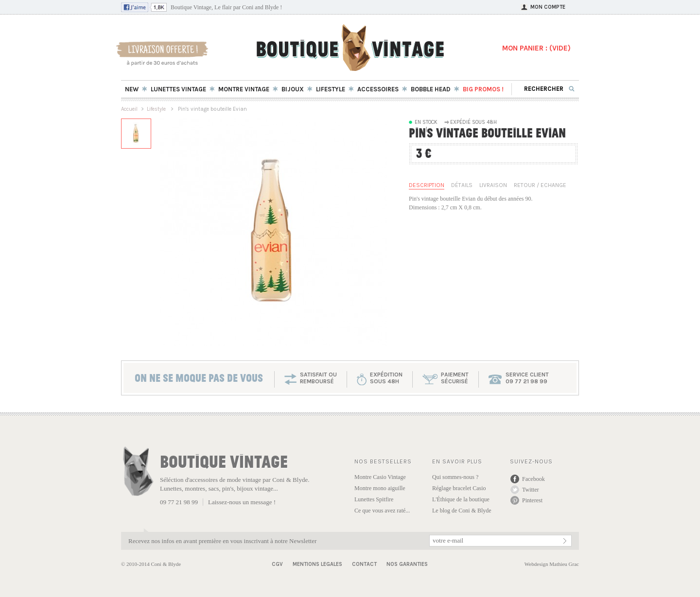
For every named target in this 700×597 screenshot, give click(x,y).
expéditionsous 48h (386, 378)
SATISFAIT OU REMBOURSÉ (318, 378)
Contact (364, 564)
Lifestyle (157, 109)
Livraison (493, 185)
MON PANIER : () (536, 48)
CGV (277, 564)
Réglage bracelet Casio (459, 488)
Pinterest (532, 500)
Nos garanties (407, 564)
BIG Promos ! (483, 89)
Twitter (530, 490)
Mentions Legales (317, 564)
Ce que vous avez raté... (382, 511)
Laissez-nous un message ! (242, 502)
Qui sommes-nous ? (455, 477)
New (132, 89)
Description (427, 185)
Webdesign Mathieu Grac (552, 564)
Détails (462, 185)
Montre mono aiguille (380, 488)
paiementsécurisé (455, 378)
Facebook (534, 479)
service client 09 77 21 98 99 (527, 378)
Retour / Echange (540, 185)
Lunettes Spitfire (374, 499)
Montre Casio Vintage (380, 477)
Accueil (129, 109)
